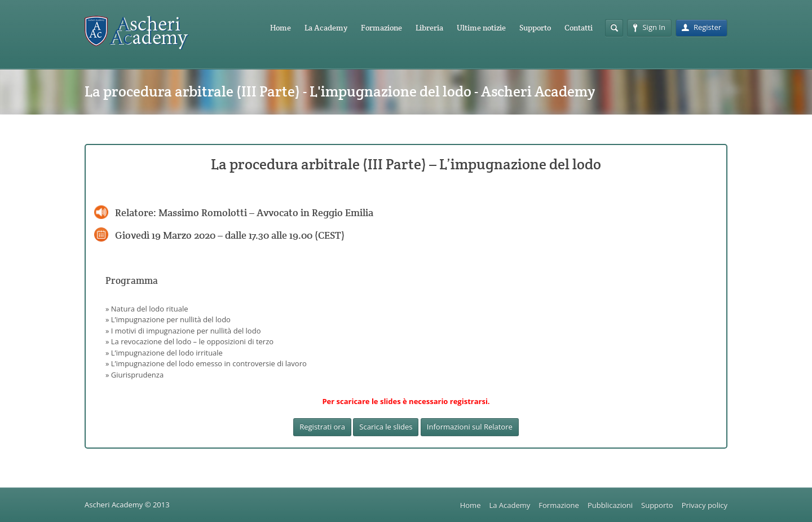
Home (281, 28)
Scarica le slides (386, 427)
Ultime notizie (481, 28)
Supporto (535, 28)
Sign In (649, 27)
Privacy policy (705, 505)
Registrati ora (322, 427)
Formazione (381, 28)
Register (701, 27)
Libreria (429, 28)
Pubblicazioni (610, 505)
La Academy (326, 28)
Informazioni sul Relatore (470, 427)
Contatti (579, 28)
